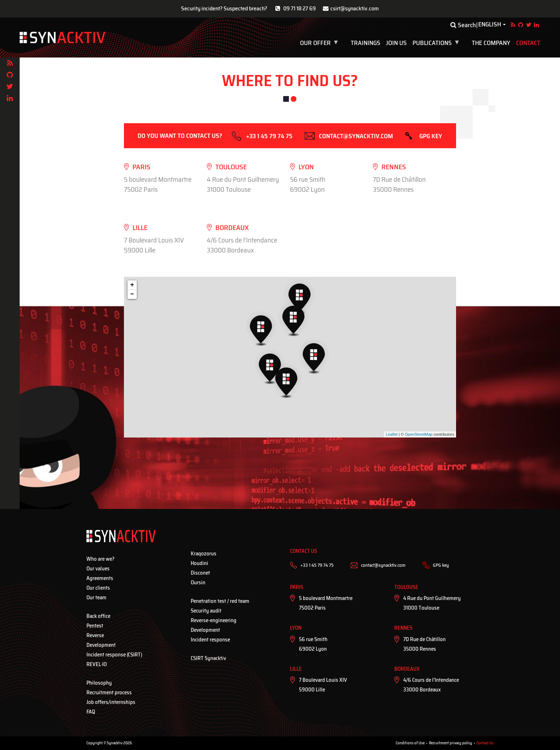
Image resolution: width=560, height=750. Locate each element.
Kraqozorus (204, 554)
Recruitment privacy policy (451, 743)
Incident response (210, 640)
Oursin (198, 582)
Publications (437, 43)
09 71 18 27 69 (299, 8)
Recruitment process (109, 692)
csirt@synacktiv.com (355, 8)
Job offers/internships (111, 702)
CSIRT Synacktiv (208, 658)
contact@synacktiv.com (356, 136)
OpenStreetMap (419, 434)
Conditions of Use (410, 743)
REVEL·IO (97, 664)
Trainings (366, 43)
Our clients (98, 588)
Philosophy (99, 683)
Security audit (206, 611)
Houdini (199, 563)
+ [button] (132, 285)
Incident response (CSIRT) (114, 655)
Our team (96, 597)
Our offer (320, 43)
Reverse (95, 635)
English (490, 25)
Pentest (95, 626)
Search (463, 25)
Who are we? (101, 559)
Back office (98, 616)
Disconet (200, 573)
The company (491, 43)
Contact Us (485, 743)
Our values (98, 569)
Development (101, 645)
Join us (396, 43)
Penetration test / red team (220, 601)
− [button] (132, 294)
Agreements (100, 578)
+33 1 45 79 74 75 (269, 136)
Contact (528, 43)
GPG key (431, 136)
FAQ (91, 712)
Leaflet (392, 434)
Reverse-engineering (214, 620)
